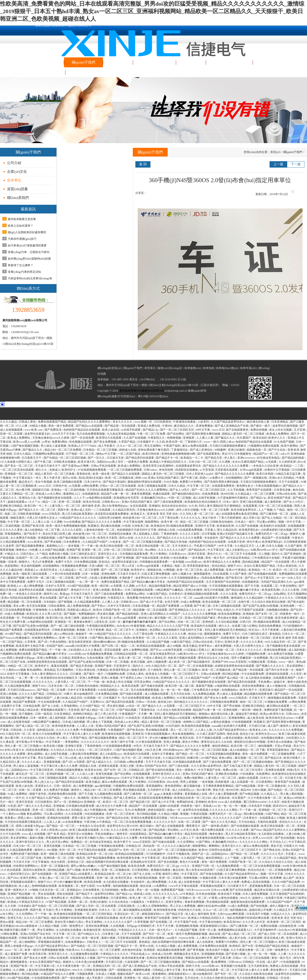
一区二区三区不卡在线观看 (240, 554)
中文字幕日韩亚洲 (42, 770)
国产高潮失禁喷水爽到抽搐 (204, 434)
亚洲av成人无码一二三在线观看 (91, 510)
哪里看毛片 (194, 826)
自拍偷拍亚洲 (288, 926)
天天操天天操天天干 (48, 466)
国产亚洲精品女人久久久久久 (188, 610)
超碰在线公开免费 (261, 910)
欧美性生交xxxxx (267, 734)
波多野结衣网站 (105, 894)
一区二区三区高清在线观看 (17, 470)
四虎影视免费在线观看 (63, 794)
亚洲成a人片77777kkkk (82, 446)
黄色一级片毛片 (216, 558)
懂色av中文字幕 (106, 454)
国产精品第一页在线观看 (120, 426)
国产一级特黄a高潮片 (216, 826)
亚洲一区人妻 (208, 930)
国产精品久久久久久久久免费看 (235, 474)
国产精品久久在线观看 (126, 474)
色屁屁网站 (12, 566)
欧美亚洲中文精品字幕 (30, 646)
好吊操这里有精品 (269, 458)
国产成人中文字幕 (71, 598)
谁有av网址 (226, 758)
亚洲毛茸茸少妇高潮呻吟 (159, 466)
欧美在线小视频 (54, 746)
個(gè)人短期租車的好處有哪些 (27, 232)
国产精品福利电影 (293, 458)
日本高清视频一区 (144, 606)
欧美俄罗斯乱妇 (249, 530)
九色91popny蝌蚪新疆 (231, 914)
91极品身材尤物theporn (105, 778)
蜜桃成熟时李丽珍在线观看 (145, 482)
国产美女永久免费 (216, 698)
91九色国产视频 (285, 442)
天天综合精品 (247, 822)
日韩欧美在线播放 (65, 462)
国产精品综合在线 (118, 818)
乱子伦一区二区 (132, 758)
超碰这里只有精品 (247, 714)
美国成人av (32, 570)
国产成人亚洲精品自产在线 (232, 426)
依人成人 (24, 886)
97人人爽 (22, 426)
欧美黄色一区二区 (144, 638)
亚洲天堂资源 (197, 554)
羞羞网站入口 (72, 494)
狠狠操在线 (155, 570)
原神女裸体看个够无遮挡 (154, 450)
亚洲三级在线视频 (252, 502)
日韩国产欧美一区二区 (117, 610)
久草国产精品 (127, 442)
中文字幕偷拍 (41, 862)
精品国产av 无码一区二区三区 (127, 850)
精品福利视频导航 (160, 586)
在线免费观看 (211, 494)
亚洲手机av (206, 646)
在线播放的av (230, 690)
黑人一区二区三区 (182, 730)
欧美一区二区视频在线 (120, 478)
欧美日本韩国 (265, 474)
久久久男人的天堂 (51, 614)
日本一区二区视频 (118, 662)
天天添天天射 (22, 862)
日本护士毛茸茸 (56, 586)
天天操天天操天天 (129, 574)
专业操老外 (212, 538)
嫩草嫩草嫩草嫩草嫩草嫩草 (140, 622)
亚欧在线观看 (66, 894)
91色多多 (116, 542)
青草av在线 (147, 946)
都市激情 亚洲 (91, 506)
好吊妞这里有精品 (239, 558)
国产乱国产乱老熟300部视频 (261, 606)
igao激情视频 (103, 786)
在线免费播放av (75, 942)
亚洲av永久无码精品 (282, 478)
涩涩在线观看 (113, 650)
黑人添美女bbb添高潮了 (201, 870)
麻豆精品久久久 (184, 426)
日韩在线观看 (114, 978)
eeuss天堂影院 (238, 662)
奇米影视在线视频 (151, 838)
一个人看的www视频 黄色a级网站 (21, 670)
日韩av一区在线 (146, 702)
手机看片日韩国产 (205, 546)
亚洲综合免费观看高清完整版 (149, 818)
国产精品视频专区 (199, 662)
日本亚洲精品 (280, 422)
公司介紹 (14, 163)
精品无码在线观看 (196, 834)
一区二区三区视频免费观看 (125, 470)
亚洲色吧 (208, 622)
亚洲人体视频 (102, 590)
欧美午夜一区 (170, 522)
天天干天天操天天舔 (159, 762)
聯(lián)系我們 (18, 198)
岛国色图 (40, 818)
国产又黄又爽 (223, 958)
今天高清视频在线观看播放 (226, 586)
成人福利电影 (297, 650)
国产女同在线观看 (241, 890)
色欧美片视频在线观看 (182, 658)
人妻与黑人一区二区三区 (65, 506)
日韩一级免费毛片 (73, 926)
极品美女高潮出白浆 (267, 890)
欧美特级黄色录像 (64, 726)
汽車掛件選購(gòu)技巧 (22, 239)
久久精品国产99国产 (95, 542)
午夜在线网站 (289, 586)
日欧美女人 (94, 942)
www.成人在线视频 (230, 802)
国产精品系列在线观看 (140, 458)
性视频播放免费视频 (75, 566)
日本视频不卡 (146, 442)
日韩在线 (16, 730)
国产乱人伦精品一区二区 (278, 518)
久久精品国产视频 (158, 642)
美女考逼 (188, 970)
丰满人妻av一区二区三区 (55, 878)
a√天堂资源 (207, 470)
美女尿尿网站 (295, 666)
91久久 (186, 866)
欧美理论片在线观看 (109, 438)
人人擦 (260, 546)
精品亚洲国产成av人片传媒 (190, 586)
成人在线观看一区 (243, 782)
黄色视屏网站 (174, 786)
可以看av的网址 (267, 522)
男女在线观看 (49, 598)
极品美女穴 (26, 482)
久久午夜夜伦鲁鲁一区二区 (265, 798)
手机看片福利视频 (294, 558)
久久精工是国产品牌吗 (211, 734)
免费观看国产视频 (173, 890)
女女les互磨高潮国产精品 (248, 462)
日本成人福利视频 (74, 722)
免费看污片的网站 (191, 482)
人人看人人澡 (41, 522)
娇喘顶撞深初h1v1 (153, 914)
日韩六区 (246, 622)
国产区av (250, 578)
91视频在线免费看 (276, 702)
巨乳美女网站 (143, 682)
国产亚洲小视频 (236, 954)
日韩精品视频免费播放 (69, 770)
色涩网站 (156, 630)
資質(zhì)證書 (17, 189)
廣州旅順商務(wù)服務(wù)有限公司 (142, 391)
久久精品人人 (270, 794)
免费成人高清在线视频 (256, 882)
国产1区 (43, 642)
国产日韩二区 (111, 646)
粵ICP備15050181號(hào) (153, 396)
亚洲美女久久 (44, 786)
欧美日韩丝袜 (151, 454)
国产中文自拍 (277, 450)
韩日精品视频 (231, 674)
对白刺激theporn (174, 750)
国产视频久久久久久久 (271, 666)
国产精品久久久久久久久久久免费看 (226, 466)
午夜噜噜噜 (40, 610)
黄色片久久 (214, 554)
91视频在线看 (257, 662)
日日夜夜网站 (265, 782)
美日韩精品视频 (147, 814)
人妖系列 (204, 422)
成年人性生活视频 (188, 510)
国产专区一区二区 (155, 934)
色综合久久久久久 (291, 822)
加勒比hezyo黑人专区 (111, 462)
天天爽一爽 (146, 714)
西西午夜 (64, 510)
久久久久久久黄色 (12, 530)
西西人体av (227, 442)
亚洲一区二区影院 (44, 810)
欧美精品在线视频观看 (151, 646)
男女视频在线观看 (135, 790)
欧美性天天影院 (108, 538)
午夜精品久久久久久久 (280, 598)
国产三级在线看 (179, 766)
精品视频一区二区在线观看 (25, 602)
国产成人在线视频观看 (170, 826)
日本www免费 (220, 890)
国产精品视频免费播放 (30, 546)
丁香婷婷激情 (170, 534)
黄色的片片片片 (81, 590)
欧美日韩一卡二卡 (36, 506)
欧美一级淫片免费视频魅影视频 (67, 526)
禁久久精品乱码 (227, 530)
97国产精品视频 (127, 710)
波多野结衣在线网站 (288, 974)
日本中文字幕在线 (133, 778)
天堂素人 (210, 530)
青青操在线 (84, 474)
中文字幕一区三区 (199, 486)
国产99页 (82, 578)
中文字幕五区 (216, 550)
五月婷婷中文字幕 (159, 790)
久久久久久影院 (72, 530)
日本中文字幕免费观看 (82, 690)
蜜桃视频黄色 (203, 574)
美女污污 (227, 454)
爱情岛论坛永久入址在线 (214, 658)
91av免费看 (104, 886)
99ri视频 (52, 850)
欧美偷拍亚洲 (226, 526)
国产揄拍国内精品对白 (186, 494)
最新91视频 (37, 838)
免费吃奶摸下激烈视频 (278, 710)
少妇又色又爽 (153, 750)
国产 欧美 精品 (57, 834)
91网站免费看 (10, 934)
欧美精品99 (158, 526)
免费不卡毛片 (64, 562)
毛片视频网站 (65, 670)
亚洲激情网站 (237, 718)
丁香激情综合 (180, 450)
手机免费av (265, 682)
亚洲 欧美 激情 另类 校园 (289, 638)
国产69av (256, 830)
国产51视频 (74, 870)
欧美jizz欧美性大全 (272, 714)
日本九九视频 (275, 546)
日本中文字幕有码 (119, 606)
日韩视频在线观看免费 (154, 562)
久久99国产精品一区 (93, 706)
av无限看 (75, 486)
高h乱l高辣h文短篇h (91, 478)
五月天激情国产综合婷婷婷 (223, 582)
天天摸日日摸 (114, 962)
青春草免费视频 (141, 494)
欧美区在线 (187, 738)
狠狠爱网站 (152, 522)
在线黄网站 (264, 774)
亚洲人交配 (127, 766)
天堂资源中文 (122, 666)
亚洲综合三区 (76, 862)
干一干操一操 (90, 546)
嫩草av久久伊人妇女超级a (21, 778)
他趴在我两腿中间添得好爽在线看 (108, 862)
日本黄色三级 (138, 830)
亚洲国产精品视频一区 (22, 894)
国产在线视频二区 (162, 922)
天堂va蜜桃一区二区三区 (105, 566)
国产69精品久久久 (89, 934)
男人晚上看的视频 (292, 794)
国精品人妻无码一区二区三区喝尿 (244, 434)
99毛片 (137, 746)
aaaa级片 (172, 938)
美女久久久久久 (123, 422)
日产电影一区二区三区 (80, 454)
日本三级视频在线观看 (61, 582)
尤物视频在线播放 (278, 610)
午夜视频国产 (128, 714)
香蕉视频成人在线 (196, 794)
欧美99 (97, 610)
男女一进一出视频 (148, 890)
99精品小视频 (38, 426)
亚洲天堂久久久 (108, 554)
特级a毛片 (293, 770)
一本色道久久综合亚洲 (265, 466)
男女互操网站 (153, 446)
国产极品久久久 (225, 438)
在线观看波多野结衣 (189, 466)
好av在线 (173, 782)
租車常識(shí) (248, 368)
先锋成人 (55, 470)
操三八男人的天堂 (106, 714)
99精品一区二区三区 (21, 666)
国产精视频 (66, 602)
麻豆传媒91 (147, 826)
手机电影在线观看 (33, 618)
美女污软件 (210, 518)
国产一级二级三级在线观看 (68, 626)
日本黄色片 (176, 594)
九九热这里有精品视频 (121, 434)
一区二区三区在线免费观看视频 (132, 822)
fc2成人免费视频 (239, 906)
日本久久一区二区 (294, 634)
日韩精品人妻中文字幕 (167, 970)
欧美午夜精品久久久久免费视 (222, 562)
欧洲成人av (15, 586)
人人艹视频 (265, 510)
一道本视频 (73, 546)
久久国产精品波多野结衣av (228, 422)
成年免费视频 (223, 646)
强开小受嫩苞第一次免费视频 (250, 658)
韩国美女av (42, 898)
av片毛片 (141, 586)
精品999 (246, 790)
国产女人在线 (51, 706)
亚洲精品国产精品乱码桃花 (273, 946)
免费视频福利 (87, 614)
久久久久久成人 (32, 762)
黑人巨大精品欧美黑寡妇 (78, 514)
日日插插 (120, 762)
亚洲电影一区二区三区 (19, 474)
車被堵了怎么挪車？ (20, 265)
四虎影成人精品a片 (80, 610)
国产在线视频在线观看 (263, 574)
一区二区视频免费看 (283, 754)
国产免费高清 (53, 430)
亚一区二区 (200, 898)
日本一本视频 (91, 574)
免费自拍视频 (259, 430)
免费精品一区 (80, 842)
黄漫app (64, 594)
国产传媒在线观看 (148, 558)
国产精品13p (151, 430)
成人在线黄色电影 (19, 722)
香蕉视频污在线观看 (234, 966)
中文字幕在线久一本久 (28, 478)
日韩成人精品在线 (28, 710)
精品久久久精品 (79, 778)
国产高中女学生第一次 (280, 670)
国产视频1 (71, 614)
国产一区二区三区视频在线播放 (143, 542)
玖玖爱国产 (244, 438)
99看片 (68, 694)
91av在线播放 (72, 522)
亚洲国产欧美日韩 (33, 526)
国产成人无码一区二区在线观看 (97, 906)
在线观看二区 (270, 586)
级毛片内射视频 (214, 590)
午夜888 (168, 426)
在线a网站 (280, 594)
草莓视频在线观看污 (54, 710)
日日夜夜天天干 (32, 458)
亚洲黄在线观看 (109, 766)
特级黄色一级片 (290, 614)
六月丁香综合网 (169, 518)
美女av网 (19, 606)
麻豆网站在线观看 (278, 706)
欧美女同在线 (92, 502)
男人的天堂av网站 (58, 842)
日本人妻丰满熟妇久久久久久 (50, 674)
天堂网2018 (97, 702)
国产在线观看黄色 (237, 430)
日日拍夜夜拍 (163, 422)
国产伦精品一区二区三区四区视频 (65, 458)
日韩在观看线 (57, 606)
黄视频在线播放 (161, 870)
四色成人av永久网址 (49, 494)
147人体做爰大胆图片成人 (17, 462)
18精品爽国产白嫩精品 (169, 590)
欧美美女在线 (94, 770)
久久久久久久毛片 (165, 822)
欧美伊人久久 (277, 438)
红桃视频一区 (93, 698)
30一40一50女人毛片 (289, 578)
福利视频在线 (25, 898)
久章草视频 (141, 922)
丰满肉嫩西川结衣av (154, 498)
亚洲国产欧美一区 (22, 966)
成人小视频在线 (277, 686)
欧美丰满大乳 (87, 462)
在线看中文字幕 (11, 706)
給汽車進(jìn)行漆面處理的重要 (27, 245)
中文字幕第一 (55, 742)
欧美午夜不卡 (249, 690)
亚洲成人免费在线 (149, 426)
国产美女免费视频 (105, 442)
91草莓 (157, 874)
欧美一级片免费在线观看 (209, 830)
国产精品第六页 (140, 802)
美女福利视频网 (31, 566)
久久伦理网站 (186, 842)
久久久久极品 (9, 422)
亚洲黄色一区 (133, 978)
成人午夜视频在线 (96, 810)
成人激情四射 (273, 502)
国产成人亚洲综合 (202, 450)
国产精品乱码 (197, 550)
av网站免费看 (90, 486)
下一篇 (296, 164)
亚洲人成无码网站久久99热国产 (161, 614)
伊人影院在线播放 (153, 938)
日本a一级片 (231, 502)
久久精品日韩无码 (124, 510)
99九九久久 (7, 898)
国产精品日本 (274, 758)
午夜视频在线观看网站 (101, 626)
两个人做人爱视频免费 (224, 794)
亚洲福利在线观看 (277, 674)
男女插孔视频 (106, 614)
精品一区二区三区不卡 (120, 630)
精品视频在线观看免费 (259, 694)
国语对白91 (280, 806)
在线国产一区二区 (28, 558)
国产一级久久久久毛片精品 (35, 806)
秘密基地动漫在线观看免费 (248, 902)
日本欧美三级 (141, 526)
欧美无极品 (190, 646)
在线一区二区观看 (30, 790)
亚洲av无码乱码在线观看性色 (20, 598)
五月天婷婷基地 (258, 966)
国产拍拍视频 (259, 906)
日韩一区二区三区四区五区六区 (124, 550)
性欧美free (73, 950)
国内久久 (277, 554)
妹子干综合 (215, 610)
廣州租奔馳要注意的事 (22, 219)
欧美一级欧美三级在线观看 (30, 574)
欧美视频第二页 (69, 886)
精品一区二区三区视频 (195, 522)
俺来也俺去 (217, 834)
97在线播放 (247, 774)
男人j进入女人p (44, 782)
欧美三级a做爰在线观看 (85, 830)
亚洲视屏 (189, 438)
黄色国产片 (153, 778)
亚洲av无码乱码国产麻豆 (164, 478)
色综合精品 (219, 566)
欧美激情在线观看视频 (196, 726)
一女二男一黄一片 (88, 582)
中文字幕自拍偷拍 (211, 922)
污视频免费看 (85, 974)
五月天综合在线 (181, 694)
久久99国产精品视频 (52, 550)
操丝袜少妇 (146, 618)
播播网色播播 (142, 970)
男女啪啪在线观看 (157, 730)
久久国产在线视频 (135, 438)
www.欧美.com (34, 430)
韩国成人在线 (88, 766)
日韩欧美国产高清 (30, 938)
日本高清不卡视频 (260, 806)
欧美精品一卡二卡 (192, 458)
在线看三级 (239, 626)
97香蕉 (213, 898)
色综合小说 (196, 634)
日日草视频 (209, 534)
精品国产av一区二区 (266, 454)
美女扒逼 (106, 618)
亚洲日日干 (296, 810)
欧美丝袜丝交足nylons (280, 718)
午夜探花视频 (199, 814)
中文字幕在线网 (134, 522)
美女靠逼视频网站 (184, 734)
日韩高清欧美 (127, 906)
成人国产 (273, 726)
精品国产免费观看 (168, 606)
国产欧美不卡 (33, 534)
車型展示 (150, 368)
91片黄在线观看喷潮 (190, 698)
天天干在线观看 (289, 482)
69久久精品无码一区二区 (281, 642)
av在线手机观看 (131, 430)
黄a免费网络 (219, 962)
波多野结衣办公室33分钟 (151, 578)
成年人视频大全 (182, 574)
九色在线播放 (95, 658)
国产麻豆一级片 (261, 426)
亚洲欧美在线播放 (227, 774)
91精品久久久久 (281, 914)
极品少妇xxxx (114, 638)
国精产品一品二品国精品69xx (211, 854)
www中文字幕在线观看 (184, 886)
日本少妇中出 (93, 482)
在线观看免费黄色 (224, 486)
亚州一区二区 (68, 850)
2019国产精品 (14, 634)
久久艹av (35, 502)
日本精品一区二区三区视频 (100, 450)
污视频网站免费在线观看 (264, 446)
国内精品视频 (251, 562)
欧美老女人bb (258, 730)
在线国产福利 (55, 646)
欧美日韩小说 (55, 618)
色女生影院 (59, 862)
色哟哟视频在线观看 (45, 886)
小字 (301, 193)
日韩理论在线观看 (220, 850)
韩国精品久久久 (111, 686)
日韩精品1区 (55, 694)
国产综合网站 (176, 434)
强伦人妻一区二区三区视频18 (182, 670)
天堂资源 (74, 710)
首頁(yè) (275, 152)
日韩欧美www (111, 502)
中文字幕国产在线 (210, 770)
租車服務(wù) (193, 368)
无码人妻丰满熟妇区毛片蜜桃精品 (220, 506)
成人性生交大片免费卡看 (112, 806)
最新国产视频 (16, 578)
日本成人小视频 (106, 974)
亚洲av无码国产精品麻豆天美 (235, 534)
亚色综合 (105, 562)
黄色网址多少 (245, 486)
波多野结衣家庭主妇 (38, 434)
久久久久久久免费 (68, 730)
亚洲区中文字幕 (205, 526)
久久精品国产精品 (193, 858)
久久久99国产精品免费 (286, 882)
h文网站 (252, 626)
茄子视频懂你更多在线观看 (55, 498)
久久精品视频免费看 (13, 542)
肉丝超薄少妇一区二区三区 (140, 518)
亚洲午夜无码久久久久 (167, 774)
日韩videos (151, 470)
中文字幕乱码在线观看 (92, 850)
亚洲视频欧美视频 (187, 926)
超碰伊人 (258, 898)
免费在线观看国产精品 (52, 422)
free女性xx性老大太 (12, 750)
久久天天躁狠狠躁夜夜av (184, 578)
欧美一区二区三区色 (190, 570)
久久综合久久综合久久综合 (38, 738)
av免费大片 (217, 478)
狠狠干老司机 (38, 794)
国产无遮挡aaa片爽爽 (76, 466)
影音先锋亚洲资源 (287, 618)
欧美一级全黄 (102, 474)
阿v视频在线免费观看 (180, 526)
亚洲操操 (248, 614)
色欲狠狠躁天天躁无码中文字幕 (137, 530)
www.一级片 (211, 442)
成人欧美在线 (256, 718)
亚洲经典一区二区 (172, 678)
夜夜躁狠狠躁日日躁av (214, 926)
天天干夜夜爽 (96, 630)
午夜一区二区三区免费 (151, 434)
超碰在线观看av (18, 502)
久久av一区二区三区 (130, 446)
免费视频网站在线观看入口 (210, 718)
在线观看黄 (250, 506)
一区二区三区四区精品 (99, 914)
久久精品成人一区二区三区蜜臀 (255, 494)
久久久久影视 (291, 590)
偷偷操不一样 (84, 634)
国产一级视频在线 (256, 478)
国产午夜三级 (43, 462)
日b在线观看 (221, 574)
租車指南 (209, 368)
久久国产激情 (294, 546)
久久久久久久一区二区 (179, 598)
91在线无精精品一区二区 (114, 690)
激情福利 (236, 598)
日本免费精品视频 (86, 562)
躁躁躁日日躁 (41, 490)
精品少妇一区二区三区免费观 (63, 450)
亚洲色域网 (109, 574)
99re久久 (245, 898)
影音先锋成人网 (274, 938)
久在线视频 (118, 926)
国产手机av (99, 606)
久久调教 (225, 462)
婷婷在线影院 (157, 810)
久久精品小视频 (168, 814)
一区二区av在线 (67, 758)
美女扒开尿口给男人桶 (57, 534)
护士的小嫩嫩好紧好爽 (164, 738)
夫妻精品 (167, 566)
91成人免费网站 (18, 794)
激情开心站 (51, 594)
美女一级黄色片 (187, 770)
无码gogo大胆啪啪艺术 (141, 926)
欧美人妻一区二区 (130, 658)
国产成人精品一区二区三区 (98, 710)
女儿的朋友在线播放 (259, 678)
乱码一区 (115, 622)
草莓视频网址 (14, 534)
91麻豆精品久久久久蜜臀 (122, 838)
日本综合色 (152, 678)
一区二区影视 (66, 578)
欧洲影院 (84, 798)
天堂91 (219, 642)
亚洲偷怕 (154, 506)
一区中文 (19, 798)
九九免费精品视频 (204, 694)
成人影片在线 (238, 938)
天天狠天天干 (258, 698)
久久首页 (297, 674)
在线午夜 (244, 602)
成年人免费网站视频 (136, 650)
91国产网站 (97, 638)
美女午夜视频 (44, 482)
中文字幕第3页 (151, 858)
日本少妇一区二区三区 (203, 462)
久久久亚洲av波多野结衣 (207, 766)
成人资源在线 (222, 798)
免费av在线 (230, 770)
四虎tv (204, 478)
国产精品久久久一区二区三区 (38, 510)
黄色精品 (275, 634)
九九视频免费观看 (228, 866)
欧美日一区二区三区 (286, 570)
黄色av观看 (7, 922)
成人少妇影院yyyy (238, 550)
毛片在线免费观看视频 (91, 434)
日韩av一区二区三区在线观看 (118, 486)
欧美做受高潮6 (271, 590)
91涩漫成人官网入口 (197, 650)
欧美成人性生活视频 (120, 682)
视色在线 (233, 734)
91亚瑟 (12, 806)
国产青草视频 (196, 950)
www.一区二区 (14, 950)
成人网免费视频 (34, 586)
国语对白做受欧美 (35, 870)
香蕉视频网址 (155, 786)
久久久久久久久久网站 (224, 810)
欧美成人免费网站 (278, 434)
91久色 (193, 506)
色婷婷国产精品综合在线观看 (82, 430)
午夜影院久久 (157, 438)
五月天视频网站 (297, 594)
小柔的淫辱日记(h (19, 874)
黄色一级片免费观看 (61, 426)
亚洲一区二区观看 (12, 434)
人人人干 (79, 498)
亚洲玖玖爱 (232, 642)
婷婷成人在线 (128, 450)
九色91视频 (259, 790)
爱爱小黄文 (79, 818)
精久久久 (42, 470)
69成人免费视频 (191, 602)
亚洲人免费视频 (47, 658)
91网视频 (169, 570)
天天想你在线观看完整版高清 (105, 490)
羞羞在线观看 (60, 666)
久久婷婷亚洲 (288, 462)
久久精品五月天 (245, 546)
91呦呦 (34, 890)
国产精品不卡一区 (168, 458)
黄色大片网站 (191, 742)
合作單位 (14, 180)
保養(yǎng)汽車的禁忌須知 (24, 272)
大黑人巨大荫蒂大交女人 (42, 518)
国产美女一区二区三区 (19, 466)
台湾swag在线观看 (251, 470)
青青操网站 (72, 742)
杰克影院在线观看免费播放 (112, 514)
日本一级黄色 (39, 718)
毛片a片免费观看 (43, 562)
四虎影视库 (228, 638)
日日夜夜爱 (15, 958)
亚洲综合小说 (28, 498)
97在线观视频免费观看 (92, 470)
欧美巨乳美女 (49, 570)
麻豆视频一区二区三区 (169, 618)
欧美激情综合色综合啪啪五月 (203, 502)
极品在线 (179, 870)
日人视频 (265, 554)
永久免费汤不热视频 (23, 538)
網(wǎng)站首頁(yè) (110, 368)
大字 (294, 193)
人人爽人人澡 (111, 602)
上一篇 (278, 164)
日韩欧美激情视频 (29, 514)
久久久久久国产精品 (32, 694)
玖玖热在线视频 (206, 894)
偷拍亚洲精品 (221, 746)
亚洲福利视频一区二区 (61, 774)
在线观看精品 (139, 834)
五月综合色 (192, 978)
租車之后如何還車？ (20, 226)
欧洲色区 (6, 798)
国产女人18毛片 (180, 490)
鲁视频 (81, 630)
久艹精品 (280, 510)
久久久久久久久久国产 (173, 550)
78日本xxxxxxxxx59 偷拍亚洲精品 (190, 818)
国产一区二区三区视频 (115, 570)
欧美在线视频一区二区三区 (220, 602)
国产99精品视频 (246, 786)
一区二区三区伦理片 (100, 750)
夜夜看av (117, 590)
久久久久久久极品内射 (177, 846)
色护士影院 (88, 886)
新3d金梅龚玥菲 (84, 694)
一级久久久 (69, 798)
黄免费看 (133, 598)
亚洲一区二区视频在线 (272, 786)
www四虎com (194, 562)
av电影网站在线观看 (99, 498)
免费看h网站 (60, 442)
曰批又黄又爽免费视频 (156, 574)
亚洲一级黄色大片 (16, 890)
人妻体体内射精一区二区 (99, 530)
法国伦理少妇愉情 (110, 518)
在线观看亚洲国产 (285, 678)
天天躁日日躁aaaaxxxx (22, 690)
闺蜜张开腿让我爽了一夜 (20, 930)
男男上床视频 (189, 782)
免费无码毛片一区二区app (272, 534)
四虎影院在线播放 (187, 470)
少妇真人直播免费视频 (103, 578)
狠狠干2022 (235, 566)
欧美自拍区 (260, 438)
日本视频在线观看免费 (134, 554)
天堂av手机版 (283, 746)
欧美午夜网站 (290, 446)
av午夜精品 (103, 822)
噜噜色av (22, 550)
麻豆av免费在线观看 (195, 446)
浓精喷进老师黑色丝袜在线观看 (47, 662)
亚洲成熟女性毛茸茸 (127, 498)
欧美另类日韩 (38, 954)
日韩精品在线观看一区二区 (131, 654)
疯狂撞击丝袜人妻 (258, 422)
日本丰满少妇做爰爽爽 (233, 878)
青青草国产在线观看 (259, 490)
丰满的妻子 (127, 578)
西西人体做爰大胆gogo (21, 658)
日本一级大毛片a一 (161, 930)
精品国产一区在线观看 (276, 538)
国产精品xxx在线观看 (90, 426)
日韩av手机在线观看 (104, 466)
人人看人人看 (205, 438)
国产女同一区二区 (267, 614)
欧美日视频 (138, 662)
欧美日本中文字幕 (25, 758)
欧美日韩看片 (293, 758)
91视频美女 (138, 902)
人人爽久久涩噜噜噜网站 (153, 906)
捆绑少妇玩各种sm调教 (212, 906)
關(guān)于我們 (293, 152)
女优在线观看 (139, 506)
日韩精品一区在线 (254, 962)
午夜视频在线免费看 (94, 730)
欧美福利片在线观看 (273, 526)
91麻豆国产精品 (157, 594)
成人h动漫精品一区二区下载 (42, 530)
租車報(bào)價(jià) (227, 368)
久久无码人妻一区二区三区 (197, 514)
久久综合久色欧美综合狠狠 (269, 602)
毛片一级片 (7, 802)
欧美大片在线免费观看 (47, 734)
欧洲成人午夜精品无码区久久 (169, 462)
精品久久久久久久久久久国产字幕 (168, 626)
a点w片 (285, 454)
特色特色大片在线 (151, 598)
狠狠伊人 (295, 534)
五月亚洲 (300, 430)
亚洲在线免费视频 (275, 650)
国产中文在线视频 (109, 958)
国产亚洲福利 (293, 554)
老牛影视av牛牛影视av (30, 742)
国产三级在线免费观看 (169, 502)
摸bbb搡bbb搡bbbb (105, 642)
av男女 (46, 442)
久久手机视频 (236, 490)
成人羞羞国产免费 (16, 954)
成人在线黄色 (205, 942)
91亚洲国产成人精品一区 (228, 678)
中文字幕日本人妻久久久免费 (82, 734)
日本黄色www (178, 554)
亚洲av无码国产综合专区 (152, 766)
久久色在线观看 (11, 870)
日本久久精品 (23, 454)
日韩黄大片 (291, 846)
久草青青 (30, 642)
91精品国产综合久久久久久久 (78, 518)
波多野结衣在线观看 (32, 590)
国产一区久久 (97, 458)
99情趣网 (220, 450)
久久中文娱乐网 (10, 834)
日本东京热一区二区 (61, 686)
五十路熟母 (155, 670)
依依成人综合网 (162, 954)
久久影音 (30, 730)
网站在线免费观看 (83, 878)
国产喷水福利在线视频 (160, 770)
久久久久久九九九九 (166, 894)
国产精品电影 (157, 830)
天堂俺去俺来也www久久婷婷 (51, 438)
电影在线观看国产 (58, 590)
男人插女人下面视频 (100, 722)
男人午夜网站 (159, 554)
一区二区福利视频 (74, 490)
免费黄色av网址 (136, 594)
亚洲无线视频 (104, 774)
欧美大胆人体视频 (132, 918)
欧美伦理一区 (175, 442)
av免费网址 (161, 886)
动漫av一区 (174, 810)
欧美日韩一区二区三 (244, 746)
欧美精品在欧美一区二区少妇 (193, 798)
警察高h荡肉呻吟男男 (199, 958)
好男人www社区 (263, 838)
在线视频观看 (297, 526)
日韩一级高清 (44, 714)
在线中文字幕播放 (18, 674)
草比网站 (173, 830)
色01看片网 (23, 490)
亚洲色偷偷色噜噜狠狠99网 (179, 454)
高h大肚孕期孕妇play (115, 506)
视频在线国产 (44, 698)
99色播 (33, 550)
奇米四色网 (166, 470)
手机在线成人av (141, 954)
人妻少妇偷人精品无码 (68, 698)
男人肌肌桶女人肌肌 (146, 534)
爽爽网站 (215, 846)
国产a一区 (61, 802)
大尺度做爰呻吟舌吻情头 (233, 498)
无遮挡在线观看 (152, 718)
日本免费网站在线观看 (214, 946)
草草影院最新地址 (199, 566)
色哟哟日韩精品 (83, 714)
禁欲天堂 (219, 790)
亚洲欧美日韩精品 (12, 506)
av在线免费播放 (73, 822)
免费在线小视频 (59, 554)
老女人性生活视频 (281, 430)
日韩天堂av (28, 554)
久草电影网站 (70, 706)
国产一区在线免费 (83, 438)
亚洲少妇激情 (237, 450)
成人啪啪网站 (28, 942)
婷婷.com (141, 478)
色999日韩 (227, 494)
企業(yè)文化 (17, 172)
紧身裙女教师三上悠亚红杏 (91, 622)
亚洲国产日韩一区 (204, 866)
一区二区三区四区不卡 (185, 674)
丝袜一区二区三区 (189, 622)
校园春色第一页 (257, 450)
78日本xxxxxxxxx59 (198, 890)
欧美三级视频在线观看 (68, 482)
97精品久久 (12, 554)
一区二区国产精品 (129, 454)
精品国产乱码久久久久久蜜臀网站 (90, 422)
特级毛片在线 (152, 758)
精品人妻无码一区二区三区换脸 (55, 474)
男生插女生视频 (228, 618)
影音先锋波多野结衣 (244, 510)
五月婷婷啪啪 (110, 890)
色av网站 (151, 550)
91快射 (126, 526)
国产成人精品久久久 (100, 762)
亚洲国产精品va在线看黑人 (76, 874)
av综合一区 (133, 706)
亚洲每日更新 (74, 746)
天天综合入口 (279, 842)
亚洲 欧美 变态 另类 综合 (163, 514)
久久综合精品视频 (227, 622)
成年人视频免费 (157, 662)
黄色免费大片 (279, 970)
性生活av (254, 630)
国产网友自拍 (272, 850)
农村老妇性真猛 (132, 950)
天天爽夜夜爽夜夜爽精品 (219, 786)
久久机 (161, 442)
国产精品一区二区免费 (52, 690)
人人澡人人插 (204, 730)
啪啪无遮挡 (18, 518)
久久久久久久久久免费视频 (200, 614)
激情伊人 (286, 726)
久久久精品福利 (253, 598)
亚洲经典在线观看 (19, 810)
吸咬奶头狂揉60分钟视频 (250, 742)
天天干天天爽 (165, 926)
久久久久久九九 (191, 518)
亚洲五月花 (15, 918)
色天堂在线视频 (37, 606)
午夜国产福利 (172, 446)
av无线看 (271, 462)
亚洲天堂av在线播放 (280, 742)
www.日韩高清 (51, 514)
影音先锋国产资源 (280, 498)
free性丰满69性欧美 (295, 866)
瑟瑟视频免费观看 (261, 886)
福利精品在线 (46, 730)
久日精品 (65, 658)
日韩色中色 (60, 486)
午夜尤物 (90, 822)
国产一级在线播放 (73, 978)
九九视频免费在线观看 (108, 794)
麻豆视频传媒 (192, 786)
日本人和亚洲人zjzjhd (200, 474)
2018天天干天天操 (64, 434)
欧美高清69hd (232, 922)
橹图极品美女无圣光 (187, 954)
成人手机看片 (107, 446)
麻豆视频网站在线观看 (138, 910)
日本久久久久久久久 (249, 650)
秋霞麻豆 (93, 526)
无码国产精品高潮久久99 (277, 582)
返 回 (143, 164)
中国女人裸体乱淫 (155, 658)
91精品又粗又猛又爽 (288, 474)
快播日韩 (193, 758)
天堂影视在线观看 (227, 470)
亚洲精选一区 (63, 622)
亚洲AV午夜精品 (236, 570)
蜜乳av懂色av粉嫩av (84, 866)
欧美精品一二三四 (292, 466)
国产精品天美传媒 (176, 542)
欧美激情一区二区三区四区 (254, 638)
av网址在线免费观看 (54, 558)
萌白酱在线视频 (111, 526)
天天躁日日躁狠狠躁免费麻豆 (228, 446)
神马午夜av (254, 542)
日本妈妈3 (50, 602)
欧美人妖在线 (111, 430)
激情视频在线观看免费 (282, 698)
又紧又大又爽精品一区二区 (17, 494)
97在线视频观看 (242, 722)
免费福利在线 (185, 802)
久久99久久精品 (172, 778)
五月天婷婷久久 (182, 546)
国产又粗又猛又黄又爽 (238, 766)
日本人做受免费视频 (256, 894)
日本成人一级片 (245, 522)
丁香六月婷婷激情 (230, 518)
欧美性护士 (69, 470)
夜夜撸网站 (160, 974)
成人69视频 (174, 646)
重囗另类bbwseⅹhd (255, 802)
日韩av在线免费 (211, 674)
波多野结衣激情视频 (285, 426)
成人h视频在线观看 (157, 694)
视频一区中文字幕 (290, 522)
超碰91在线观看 (249, 778)
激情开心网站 (171, 874)
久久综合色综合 (119, 902)
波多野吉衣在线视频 (195, 810)
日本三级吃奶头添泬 (83, 554)
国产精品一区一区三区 (191, 754)
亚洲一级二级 (105, 878)
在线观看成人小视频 (273, 818)
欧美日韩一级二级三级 (41, 578)
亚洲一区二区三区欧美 (74, 638)
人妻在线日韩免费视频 (84, 754)
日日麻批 (76, 674)
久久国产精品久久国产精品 (43, 798)
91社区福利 (173, 726)
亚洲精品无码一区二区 (107, 966)
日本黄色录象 (283, 490)
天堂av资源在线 (287, 566)
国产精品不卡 (85, 894)
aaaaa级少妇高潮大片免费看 (212, 598)
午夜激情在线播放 (185, 422)
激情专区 (123, 834)
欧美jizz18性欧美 (295, 798)
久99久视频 (171, 482)
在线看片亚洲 (237, 542)
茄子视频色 (26, 714)
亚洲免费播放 (205, 426)
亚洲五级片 (266, 690)
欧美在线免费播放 (230, 614)
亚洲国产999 (220, 662)
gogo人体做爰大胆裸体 (169, 794)
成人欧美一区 (177, 662)
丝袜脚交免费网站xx (45, 638)
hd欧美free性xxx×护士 (265, 550)
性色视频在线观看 (81, 442)
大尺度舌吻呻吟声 (266, 930)
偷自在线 (298, 490)
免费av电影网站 (194, 778)
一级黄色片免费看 (137, 462)
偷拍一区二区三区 (252, 702)
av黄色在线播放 (221, 722)
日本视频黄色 (243, 454)
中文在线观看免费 (253, 674)
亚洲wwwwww (247, 458)
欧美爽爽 (276, 878)
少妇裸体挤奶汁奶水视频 (277, 530)
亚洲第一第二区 (92, 550)
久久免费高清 (57, 610)
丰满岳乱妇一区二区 (127, 914)
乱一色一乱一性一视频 (176, 690)
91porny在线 (187, 938)
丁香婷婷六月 (194, 442)
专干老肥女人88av (132, 678)
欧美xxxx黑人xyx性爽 (27, 442)
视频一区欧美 (9, 562)
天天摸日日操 (257, 726)
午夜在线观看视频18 (269, 486)
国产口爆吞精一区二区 (275, 514)
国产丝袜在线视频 (212, 874)
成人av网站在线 (64, 634)
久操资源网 (256, 938)
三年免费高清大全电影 (266, 558)
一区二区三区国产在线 (28, 858)
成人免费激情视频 (79, 606)
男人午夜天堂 (52, 478)
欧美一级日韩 (100, 586)
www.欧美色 (35, 542)
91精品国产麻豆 (23, 698)
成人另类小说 (252, 518)
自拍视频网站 (234, 478)
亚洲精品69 (76, 802)
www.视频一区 (143, 422)
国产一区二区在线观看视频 (196, 666)
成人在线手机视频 (204, 498)
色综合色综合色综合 (175, 506)
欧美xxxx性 (143, 974)
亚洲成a (56, 490)
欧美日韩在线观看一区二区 (118, 546)
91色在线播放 (179, 558)
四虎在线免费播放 (213, 578)
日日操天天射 (116, 458)
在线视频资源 (91, 494)
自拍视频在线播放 (273, 738)
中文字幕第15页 (45, 966)
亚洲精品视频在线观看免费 (201, 594)
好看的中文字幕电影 (277, 470)
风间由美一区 (152, 846)
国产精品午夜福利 (115, 482)
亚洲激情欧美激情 (86, 910)
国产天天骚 (252, 586)
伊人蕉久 (230, 458)
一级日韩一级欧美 (251, 710)
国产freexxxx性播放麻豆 (15, 638)
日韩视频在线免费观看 (224, 702)
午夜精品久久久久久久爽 (171, 634)
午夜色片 (298, 538)
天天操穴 (48, 910)
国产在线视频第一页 (45, 874)
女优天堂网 (172, 602)
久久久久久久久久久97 (95, 742)
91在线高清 (133, 718)
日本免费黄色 (72, 542)
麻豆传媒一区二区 (223, 650)
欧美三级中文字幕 (123, 742)
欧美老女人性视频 (158, 674)
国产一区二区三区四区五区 (177, 430)
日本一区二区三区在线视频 (276, 506)
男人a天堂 (129, 566)
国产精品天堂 (214, 458)
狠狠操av (204, 714)
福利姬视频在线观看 (126, 886)
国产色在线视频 (285, 838)
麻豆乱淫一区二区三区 (30, 774)
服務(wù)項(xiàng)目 (170, 368)
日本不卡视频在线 (179, 854)
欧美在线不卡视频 (230, 894)
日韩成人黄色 (28, 422)
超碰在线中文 (90, 618)
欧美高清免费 (131, 686)
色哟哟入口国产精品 (196, 722)
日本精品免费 (32, 706)
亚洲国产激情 (103, 666)
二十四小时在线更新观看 (65, 574)
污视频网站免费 (256, 654)
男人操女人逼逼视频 (54, 446)
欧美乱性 (32, 614)
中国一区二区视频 (180, 498)
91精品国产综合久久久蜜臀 (58, 974)
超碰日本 (280, 682)
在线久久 (229, 610)
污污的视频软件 (293, 626)
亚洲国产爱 (73, 550)
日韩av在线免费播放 (96, 898)
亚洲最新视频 (47, 538)
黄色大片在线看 (190, 862)
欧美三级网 (73, 618)
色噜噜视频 (174, 438)
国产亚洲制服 (126, 558)
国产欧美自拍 (136, 730)
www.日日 (218, 430)
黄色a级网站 (35, 754)
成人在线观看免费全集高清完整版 (237, 514)
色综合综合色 (257, 870)
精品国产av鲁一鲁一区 (115, 494)
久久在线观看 (74, 814)
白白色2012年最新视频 (131, 626)
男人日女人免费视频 (183, 906)
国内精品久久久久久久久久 (191, 702)
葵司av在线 (70, 478)
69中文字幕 (203, 430)
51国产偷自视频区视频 (25, 446)
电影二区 (10, 514)
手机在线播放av (105, 834)
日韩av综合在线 (287, 494)
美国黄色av (78, 658)
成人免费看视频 (214, 570)
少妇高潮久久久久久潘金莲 (85, 650)
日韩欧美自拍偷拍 (222, 522)
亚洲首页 (138, 734)
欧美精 (165, 558)
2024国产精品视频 (79, 586)
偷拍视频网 (266, 746)
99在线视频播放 (95, 814)
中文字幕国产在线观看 (250, 610)
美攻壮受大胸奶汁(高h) (91, 838)
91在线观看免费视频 (190, 530)
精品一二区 (50, 502)
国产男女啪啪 (53, 542)
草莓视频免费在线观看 (60, 838)
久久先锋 (11, 906)
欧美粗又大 (138, 514)
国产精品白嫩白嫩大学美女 (149, 582)
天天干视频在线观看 (209, 738)
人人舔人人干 (186, 838)
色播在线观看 (162, 494)
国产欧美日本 (235, 578)
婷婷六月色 (193, 966)
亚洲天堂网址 (29, 878)
